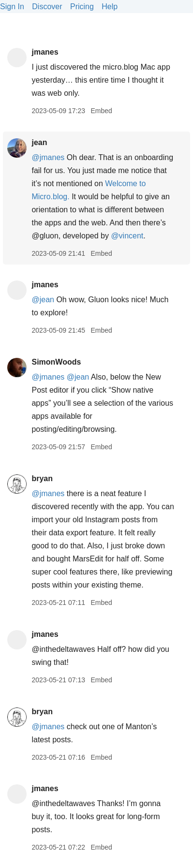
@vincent (127, 236)
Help (110, 7)
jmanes (45, 52)
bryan (42, 478)
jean (39, 142)
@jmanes (48, 157)
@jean (43, 300)
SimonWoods (56, 362)
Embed (101, 111)
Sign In (12, 7)
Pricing (82, 7)
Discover (47, 7)
